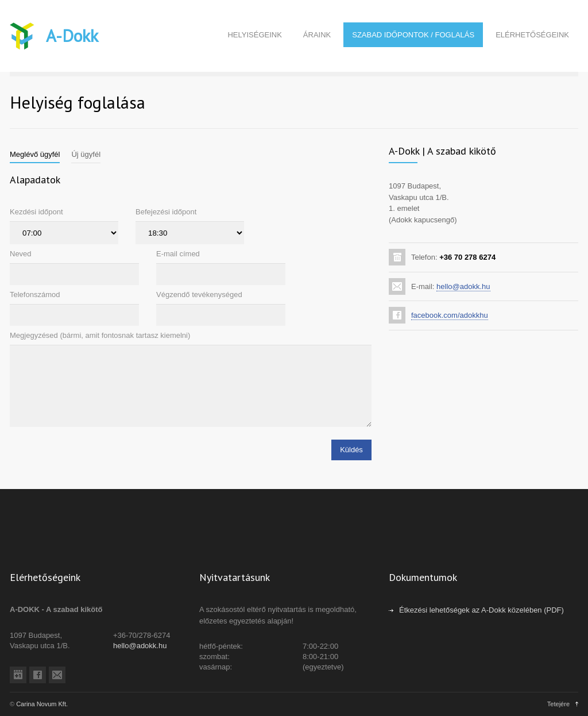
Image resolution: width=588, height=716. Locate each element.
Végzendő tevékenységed (199, 295)
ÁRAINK (317, 35)
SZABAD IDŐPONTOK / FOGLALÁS (413, 35)
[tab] (35, 155)
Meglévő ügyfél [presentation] (35, 154)
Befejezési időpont (166, 212)
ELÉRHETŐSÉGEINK (532, 35)
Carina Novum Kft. (42, 704)
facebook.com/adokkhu (450, 315)
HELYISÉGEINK (254, 35)
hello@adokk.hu (463, 286)
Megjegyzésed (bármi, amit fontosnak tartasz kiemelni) (100, 335)
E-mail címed (178, 254)
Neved (21, 254)
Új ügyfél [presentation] (86, 154)
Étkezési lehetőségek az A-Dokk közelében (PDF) (481, 610)
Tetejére (558, 704)
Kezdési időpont (36, 212)
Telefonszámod (35, 295)
